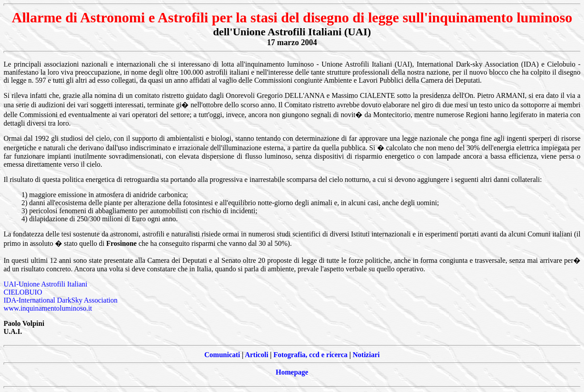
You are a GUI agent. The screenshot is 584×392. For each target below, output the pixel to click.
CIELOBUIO (23, 292)
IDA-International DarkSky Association (61, 300)
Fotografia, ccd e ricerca (311, 355)
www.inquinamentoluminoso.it (48, 308)
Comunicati (222, 355)
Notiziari (366, 355)
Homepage (292, 372)
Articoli (256, 355)
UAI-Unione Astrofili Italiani (46, 284)
